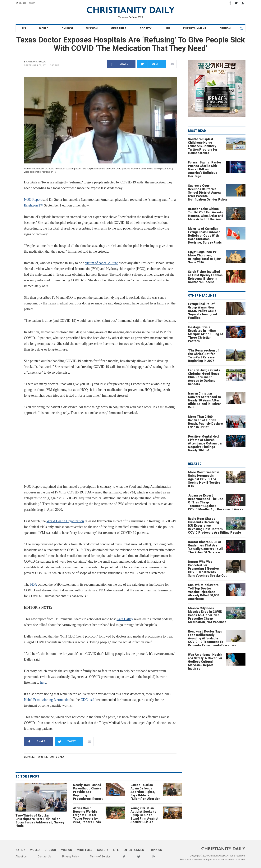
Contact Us (44, 856)
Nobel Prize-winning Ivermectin (46, 700)
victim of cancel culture (102, 263)
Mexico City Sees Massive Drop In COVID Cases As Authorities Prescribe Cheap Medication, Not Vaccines (207, 615)
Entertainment (195, 28)
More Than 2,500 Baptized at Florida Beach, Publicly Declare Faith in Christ (205, 422)
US (24, 28)
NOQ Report (33, 200)
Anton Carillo (37, 62)
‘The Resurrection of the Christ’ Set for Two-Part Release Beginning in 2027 (203, 356)
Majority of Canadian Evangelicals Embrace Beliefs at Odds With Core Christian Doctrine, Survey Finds (205, 236)
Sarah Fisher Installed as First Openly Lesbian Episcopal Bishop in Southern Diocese (205, 277)
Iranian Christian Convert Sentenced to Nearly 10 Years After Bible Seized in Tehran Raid (205, 400)
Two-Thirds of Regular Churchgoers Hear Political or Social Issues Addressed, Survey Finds (40, 821)
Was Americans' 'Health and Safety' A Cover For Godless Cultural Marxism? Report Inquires (205, 662)
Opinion (225, 28)
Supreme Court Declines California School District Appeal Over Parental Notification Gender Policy (208, 193)
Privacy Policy (71, 856)
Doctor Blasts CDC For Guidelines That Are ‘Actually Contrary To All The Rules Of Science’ (206, 547)
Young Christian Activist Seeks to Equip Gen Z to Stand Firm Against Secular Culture (144, 815)
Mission (92, 28)
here (43, 682)
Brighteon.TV (34, 205)
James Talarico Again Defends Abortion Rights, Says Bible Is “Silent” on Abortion (145, 792)
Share (117, 64)
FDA (33, 584)
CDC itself (88, 700)
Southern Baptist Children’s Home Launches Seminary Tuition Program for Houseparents (203, 146)
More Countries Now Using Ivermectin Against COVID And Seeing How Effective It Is (204, 479)
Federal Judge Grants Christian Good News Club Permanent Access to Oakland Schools (204, 377)
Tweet (148, 64)
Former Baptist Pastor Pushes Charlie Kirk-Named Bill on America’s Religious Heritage (205, 169)
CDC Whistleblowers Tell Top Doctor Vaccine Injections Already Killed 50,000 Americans (204, 592)
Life (167, 28)
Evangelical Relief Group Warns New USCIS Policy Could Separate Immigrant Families (203, 311)
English (21, 3)
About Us (21, 856)
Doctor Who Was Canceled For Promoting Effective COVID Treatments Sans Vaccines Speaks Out (207, 569)
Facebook (230, 3)
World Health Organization (65, 521)
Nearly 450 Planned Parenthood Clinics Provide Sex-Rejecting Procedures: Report (88, 792)
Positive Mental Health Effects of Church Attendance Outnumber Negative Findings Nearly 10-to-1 (205, 443)
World (44, 28)
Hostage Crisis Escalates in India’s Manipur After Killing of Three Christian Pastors (206, 334)
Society (146, 28)
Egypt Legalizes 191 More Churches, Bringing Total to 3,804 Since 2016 (205, 257)
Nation (21, 850)
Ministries (119, 28)
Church (67, 28)
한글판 (32, 3)
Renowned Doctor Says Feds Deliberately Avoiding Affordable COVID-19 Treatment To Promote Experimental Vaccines (212, 638)
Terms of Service (100, 856)
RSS (242, 3)
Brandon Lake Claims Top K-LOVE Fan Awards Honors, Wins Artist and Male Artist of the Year (206, 214)
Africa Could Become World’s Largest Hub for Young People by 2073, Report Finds (87, 815)
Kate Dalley (125, 619)
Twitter (236, 3)
